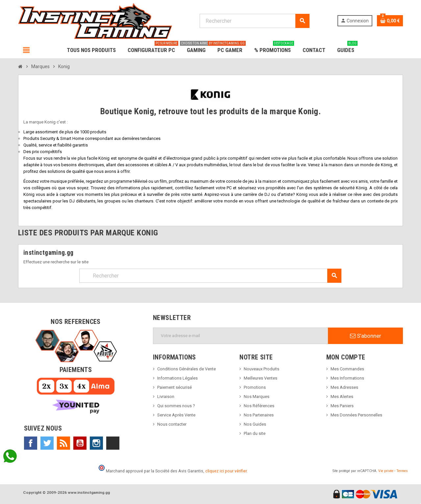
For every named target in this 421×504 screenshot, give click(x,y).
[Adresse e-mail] (241, 336)
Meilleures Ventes (260, 378)
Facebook (31, 443)
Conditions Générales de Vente (186, 369)
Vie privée (386, 471)
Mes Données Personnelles (356, 415)
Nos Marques (257, 397)
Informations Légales (177, 378)
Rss (63, 443)
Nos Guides (255, 424)
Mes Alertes (342, 397)
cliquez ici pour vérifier (226, 471)
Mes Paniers (342, 406)
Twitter (47, 443)
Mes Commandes (347, 369)
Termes (402, 471)
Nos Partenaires (259, 415)
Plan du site (255, 433)
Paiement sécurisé (174, 387)
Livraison (166, 397)
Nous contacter (172, 424)
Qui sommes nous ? (176, 406)
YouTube (80, 443)
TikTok (113, 443)
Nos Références (259, 406)
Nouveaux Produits (261, 369)
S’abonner (366, 336)
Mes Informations (347, 378)
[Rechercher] (254, 21)
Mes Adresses (344, 387)
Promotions (255, 387)
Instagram (96, 443)
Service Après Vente (176, 415)
